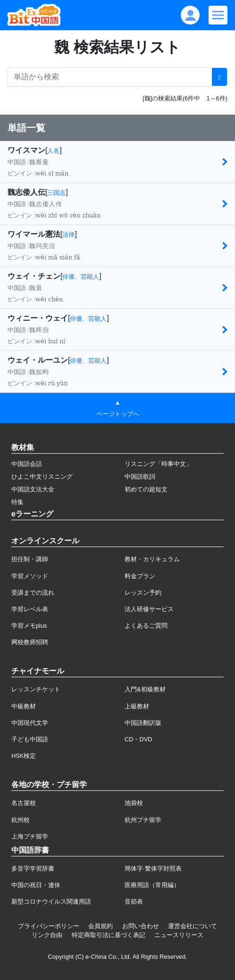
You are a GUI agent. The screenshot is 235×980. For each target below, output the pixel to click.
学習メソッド (30, 576)
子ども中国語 (30, 739)
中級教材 (24, 706)
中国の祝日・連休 (36, 885)
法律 (68, 235)
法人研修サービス (149, 609)
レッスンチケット (36, 689)
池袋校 (134, 803)
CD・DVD (138, 739)
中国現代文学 (30, 723)
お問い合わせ (141, 926)
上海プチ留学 (30, 836)
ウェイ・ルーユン (38, 360)
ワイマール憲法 (34, 234)
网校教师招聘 (30, 642)
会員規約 (101, 926)
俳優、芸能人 (81, 277)
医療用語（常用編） (152, 885)
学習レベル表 (30, 609)
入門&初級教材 (145, 689)
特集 (17, 502)
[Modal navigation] (218, 15)
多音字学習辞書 (33, 868)
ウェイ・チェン (34, 276)
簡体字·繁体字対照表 (153, 868)
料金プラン (140, 576)
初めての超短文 (146, 489)
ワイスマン (26, 150)
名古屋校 (24, 803)
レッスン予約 (143, 593)
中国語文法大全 (33, 489)
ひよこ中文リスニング (42, 477)
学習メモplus (29, 626)
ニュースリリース (179, 935)
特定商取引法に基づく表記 (109, 935)
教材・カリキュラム (152, 559)
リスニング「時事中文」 (158, 464)
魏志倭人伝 (26, 192)
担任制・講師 (30, 559)
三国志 (56, 193)
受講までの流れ (33, 593)
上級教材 (137, 706)
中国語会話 (27, 464)
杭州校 (21, 820)
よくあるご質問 (146, 626)
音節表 (134, 901)
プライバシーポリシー (49, 926)
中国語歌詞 (140, 477)
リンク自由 (47, 935)
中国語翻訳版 (143, 723)
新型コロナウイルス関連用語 (51, 901)
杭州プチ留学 (143, 820)
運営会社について (193, 926)
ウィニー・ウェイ (38, 318)
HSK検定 (24, 756)
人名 (53, 151)
